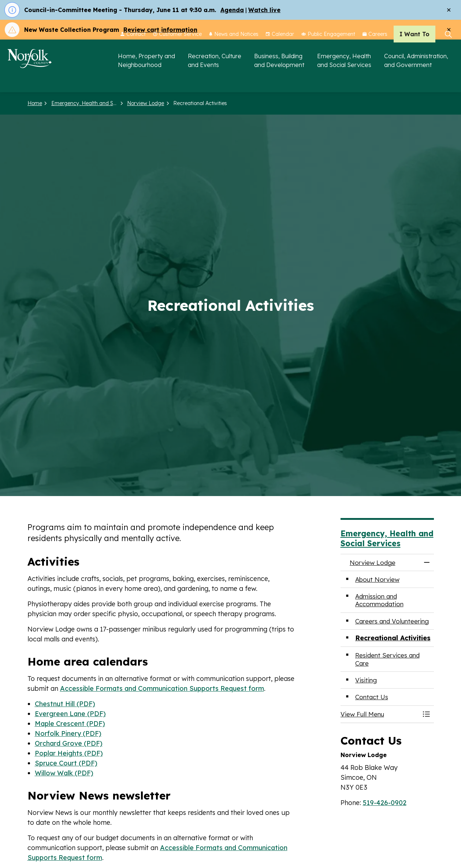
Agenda (232, 10)
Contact (133, 53)
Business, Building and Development (279, 79)
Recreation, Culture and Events (215, 79)
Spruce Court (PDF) (66, 763)
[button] (380, 714)
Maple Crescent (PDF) (70, 724)
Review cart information (160, 30)
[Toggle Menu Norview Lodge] (427, 714)
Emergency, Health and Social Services (344, 79)
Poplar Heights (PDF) (69, 753)
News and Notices (234, 53)
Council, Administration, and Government (416, 79)
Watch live (264, 10)
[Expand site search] (448, 53)
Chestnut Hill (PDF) (65, 704)
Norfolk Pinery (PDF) (68, 733)
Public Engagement (328, 53)
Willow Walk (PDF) (64, 773)
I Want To (414, 53)
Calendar (280, 53)
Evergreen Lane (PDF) (70, 714)
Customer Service (177, 53)
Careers (375, 53)
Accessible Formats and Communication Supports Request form (162, 688)
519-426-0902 (385, 803)
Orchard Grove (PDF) (69, 743)
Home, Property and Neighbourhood (146, 79)
